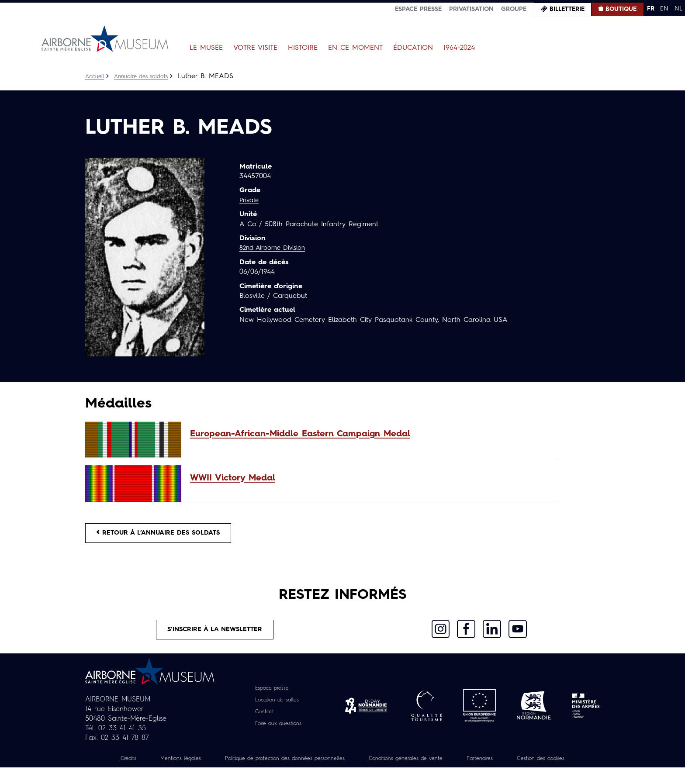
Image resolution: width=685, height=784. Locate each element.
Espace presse (418, 9)
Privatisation (471, 9)
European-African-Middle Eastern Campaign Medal (300, 434)
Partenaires (538, 765)
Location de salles (277, 707)
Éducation (413, 48)
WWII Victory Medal (233, 478)
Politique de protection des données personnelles (317, 765)
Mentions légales (198, 765)
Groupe (514, 9)
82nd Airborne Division (276, 248)
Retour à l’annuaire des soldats (166, 535)
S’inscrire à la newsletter (215, 635)
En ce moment (355, 48)
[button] (369, 434)
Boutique (621, 9)
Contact (262, 718)
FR (651, 9)
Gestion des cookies (342, 775)
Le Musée (206, 48)
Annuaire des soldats (146, 76)
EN (664, 9)
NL (678, 9)
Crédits (141, 765)
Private (250, 200)
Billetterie (567, 9)
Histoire (303, 48)
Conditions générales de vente (455, 765)
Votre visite (255, 48)
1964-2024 (459, 48)
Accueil (95, 76)
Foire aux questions (278, 730)
